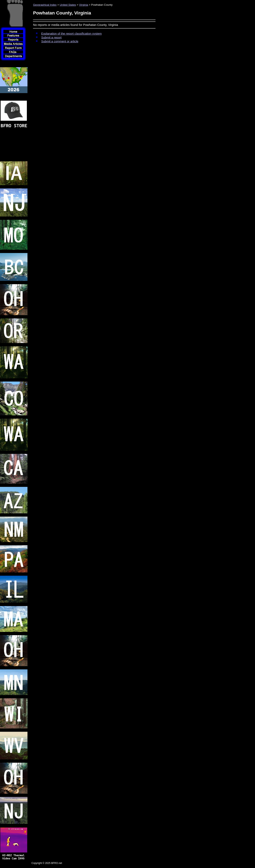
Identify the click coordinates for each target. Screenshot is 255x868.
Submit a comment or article (60, 41)
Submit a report (51, 37)
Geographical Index (45, 5)
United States (68, 5)
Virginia (83, 5)
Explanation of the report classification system (71, 34)
